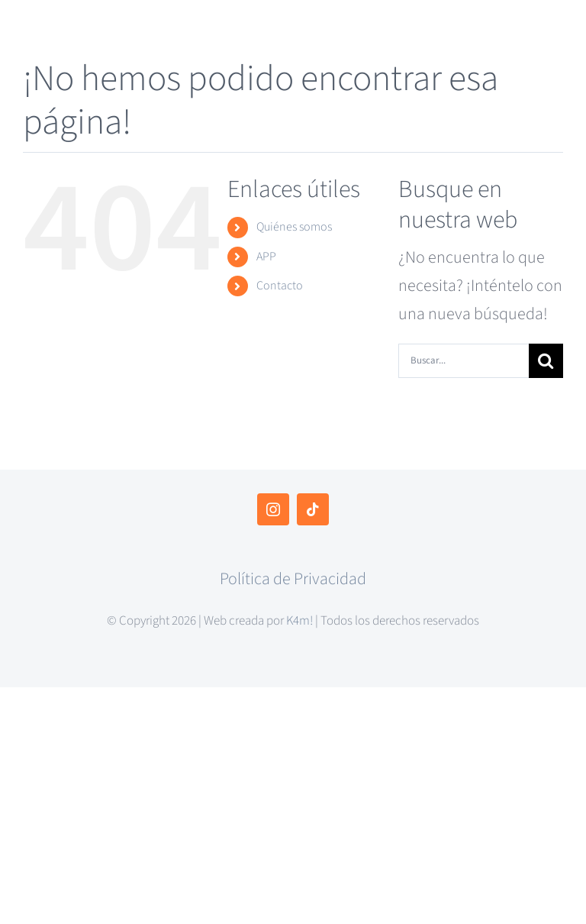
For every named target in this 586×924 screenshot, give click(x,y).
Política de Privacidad (293, 579)
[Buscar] (546, 361)
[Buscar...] (464, 361)
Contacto (280, 286)
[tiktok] (313, 509)
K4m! (299, 621)
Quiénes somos (294, 227)
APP (266, 257)
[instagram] (273, 509)
